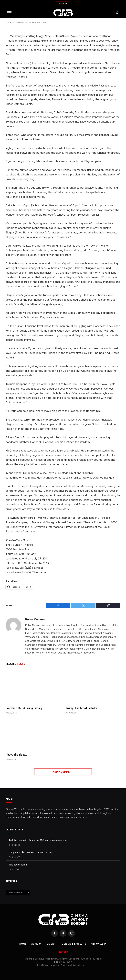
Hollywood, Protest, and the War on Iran (30, 852)
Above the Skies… (17, 755)
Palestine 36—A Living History (24, 708)
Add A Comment (63, 772)
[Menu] (9, 13)
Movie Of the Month (43, 944)
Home (22, 944)
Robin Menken (35, 619)
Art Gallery (99, 944)
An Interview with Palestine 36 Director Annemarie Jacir (39, 840)
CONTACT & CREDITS (74, 944)
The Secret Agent (18, 865)
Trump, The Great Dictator (81, 708)
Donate (63, 4)
